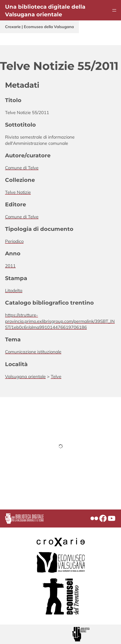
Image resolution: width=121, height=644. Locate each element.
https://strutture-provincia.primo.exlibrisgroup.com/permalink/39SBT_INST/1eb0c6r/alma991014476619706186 (60, 321)
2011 (10, 266)
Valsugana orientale (25, 377)
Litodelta (14, 291)
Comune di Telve (22, 168)
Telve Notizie (18, 192)
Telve (56, 377)
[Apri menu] (114, 10)
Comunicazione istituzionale (33, 352)
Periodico (14, 241)
